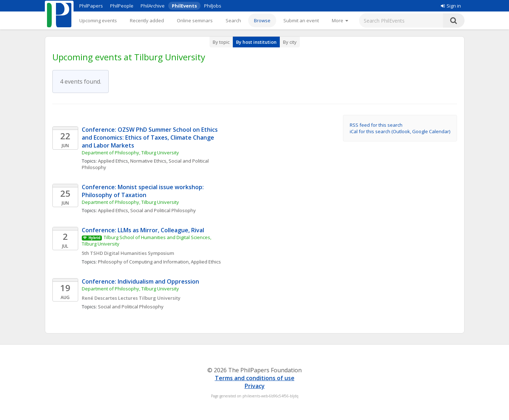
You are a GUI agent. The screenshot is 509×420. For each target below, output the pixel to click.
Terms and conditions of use (255, 378)
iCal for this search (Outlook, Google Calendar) (400, 131)
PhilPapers (91, 6)
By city (290, 42)
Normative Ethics (148, 161)
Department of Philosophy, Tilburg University (131, 153)
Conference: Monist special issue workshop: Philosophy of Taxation (143, 191)
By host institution (256, 42)
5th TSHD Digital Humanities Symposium (128, 253)
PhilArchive (153, 6)
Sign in (451, 6)
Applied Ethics (113, 161)
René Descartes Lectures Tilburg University (131, 298)
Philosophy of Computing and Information (143, 262)
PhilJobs (213, 6)
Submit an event (301, 20)
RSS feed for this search (376, 125)
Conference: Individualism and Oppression (140, 281)
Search (233, 20)
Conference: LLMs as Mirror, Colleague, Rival (144, 230)
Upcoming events (98, 20)
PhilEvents (184, 6)
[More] (340, 20)
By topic (221, 42)
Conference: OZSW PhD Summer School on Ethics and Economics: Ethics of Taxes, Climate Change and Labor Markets (150, 137)
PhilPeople (122, 6)
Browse (262, 20)
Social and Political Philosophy (163, 210)
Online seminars (195, 20)
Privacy (255, 386)
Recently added (147, 20)
